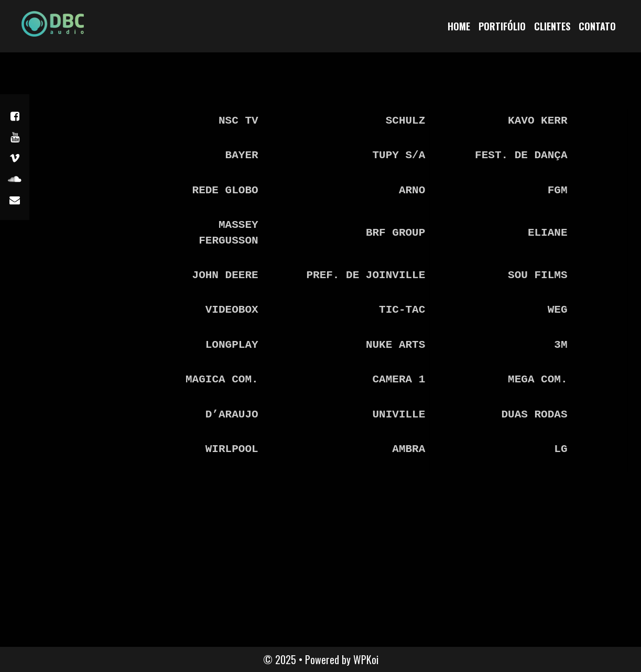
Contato (597, 26)
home (459, 26)
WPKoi (366, 659)
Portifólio (502, 26)
